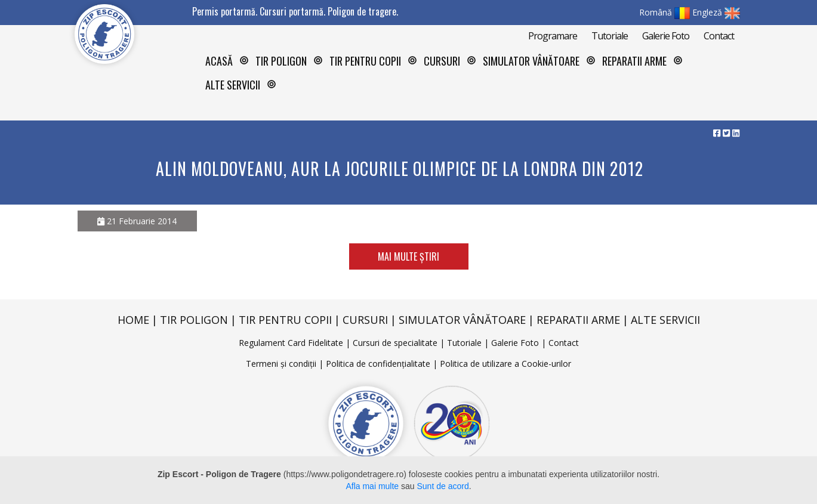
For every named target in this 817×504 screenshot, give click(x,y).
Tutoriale (610, 36)
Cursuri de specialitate (395, 343)
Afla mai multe (372, 486)
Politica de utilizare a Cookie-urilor (505, 364)
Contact (719, 36)
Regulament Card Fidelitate (291, 343)
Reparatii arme (634, 61)
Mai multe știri (408, 256)
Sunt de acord (443, 486)
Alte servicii (665, 320)
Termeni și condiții (281, 364)
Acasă (219, 61)
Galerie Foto (666, 36)
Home (133, 320)
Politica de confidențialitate (378, 364)
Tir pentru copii (365, 61)
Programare (553, 36)
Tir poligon (194, 320)
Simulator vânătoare (531, 61)
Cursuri (365, 320)
